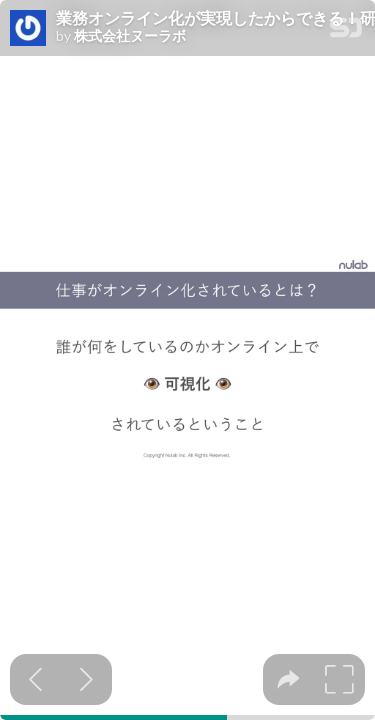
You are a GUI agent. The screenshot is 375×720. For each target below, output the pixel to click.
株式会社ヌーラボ (130, 36)
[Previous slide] (35, 679)
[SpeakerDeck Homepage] (346, 31)
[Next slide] (86, 679)
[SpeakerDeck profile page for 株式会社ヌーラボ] (28, 29)
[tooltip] (288, 679)
